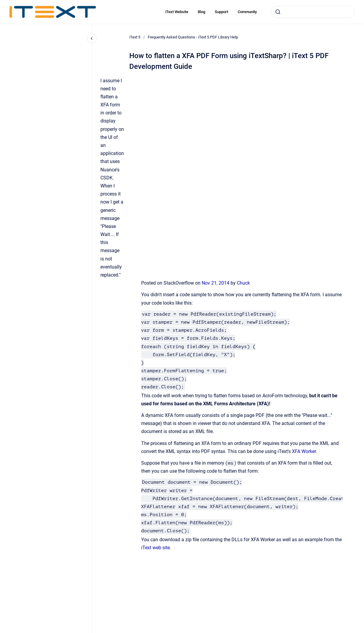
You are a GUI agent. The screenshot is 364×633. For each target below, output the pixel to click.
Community (247, 12)
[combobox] (313, 12)
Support (221, 12)
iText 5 (135, 37)
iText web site (155, 548)
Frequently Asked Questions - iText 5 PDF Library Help (193, 37)
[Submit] (278, 12)
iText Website (177, 12)
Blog (202, 12)
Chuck (243, 283)
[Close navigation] (92, 38)
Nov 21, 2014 (216, 283)
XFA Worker (304, 451)
